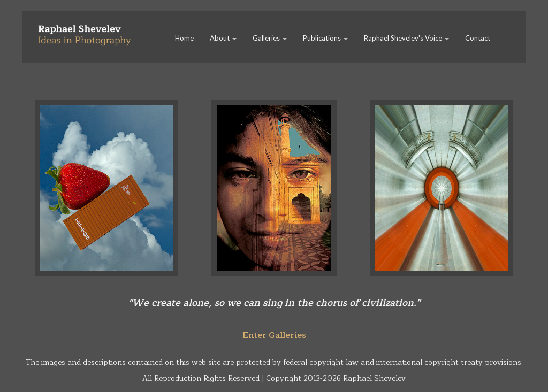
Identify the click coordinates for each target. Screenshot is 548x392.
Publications (325, 38)
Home (184, 38)
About (223, 38)
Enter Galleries (274, 335)
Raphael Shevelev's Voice (406, 38)
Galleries (270, 38)
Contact (478, 38)
